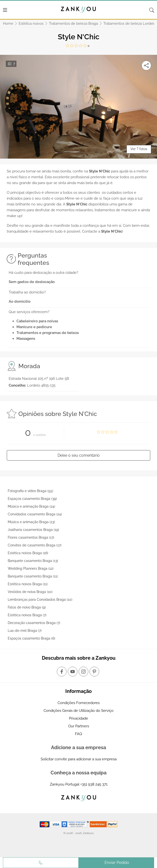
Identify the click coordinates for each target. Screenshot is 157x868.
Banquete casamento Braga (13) (33, 561)
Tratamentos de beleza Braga (73, 24)
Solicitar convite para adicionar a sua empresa (79, 759)
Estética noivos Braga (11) (28, 584)
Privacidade (78, 718)
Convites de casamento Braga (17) (35, 545)
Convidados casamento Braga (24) (35, 514)
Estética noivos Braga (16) (28, 553)
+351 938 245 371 (94, 784)
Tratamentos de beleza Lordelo (130, 24)
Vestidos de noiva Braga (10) (30, 592)
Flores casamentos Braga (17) (31, 537)
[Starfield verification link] (76, 824)
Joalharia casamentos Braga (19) (33, 530)
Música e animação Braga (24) (31, 506)
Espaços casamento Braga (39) (32, 499)
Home (8, 24)
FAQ (78, 734)
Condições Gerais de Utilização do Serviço (78, 711)
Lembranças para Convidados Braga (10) (40, 600)
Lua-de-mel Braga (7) (25, 631)
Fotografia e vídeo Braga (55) (30, 491)
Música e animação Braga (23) (31, 522)
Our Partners (79, 726)
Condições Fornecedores (79, 703)
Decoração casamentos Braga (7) (34, 623)
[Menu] (5, 10)
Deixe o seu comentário (79, 455)
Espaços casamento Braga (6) (31, 638)
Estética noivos (31, 24)
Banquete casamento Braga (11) (33, 576)
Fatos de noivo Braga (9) (27, 607)
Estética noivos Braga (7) (27, 615)
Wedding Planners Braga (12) (31, 568)
